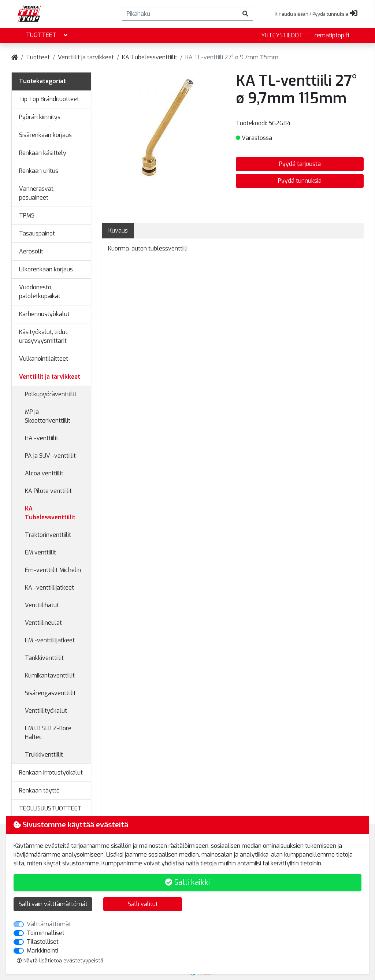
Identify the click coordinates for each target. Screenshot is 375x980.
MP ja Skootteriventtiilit (48, 416)
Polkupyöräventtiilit (51, 394)
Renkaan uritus (39, 171)
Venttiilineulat (43, 623)
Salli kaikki (187, 882)
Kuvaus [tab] (118, 231)
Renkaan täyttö (39, 790)
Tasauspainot (37, 233)
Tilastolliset (43, 942)
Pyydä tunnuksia (300, 181)
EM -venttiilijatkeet (50, 640)
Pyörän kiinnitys (40, 117)
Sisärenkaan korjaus (45, 135)
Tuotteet (47, 35)
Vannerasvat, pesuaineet (37, 193)
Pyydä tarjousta (300, 164)
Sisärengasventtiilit (50, 693)
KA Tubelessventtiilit (150, 57)
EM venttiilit (40, 552)
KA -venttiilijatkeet (49, 588)
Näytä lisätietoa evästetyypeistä (60, 961)
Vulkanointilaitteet (44, 359)
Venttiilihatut (42, 605)
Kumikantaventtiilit (50, 675)
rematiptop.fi (332, 35)
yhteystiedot (282, 35)
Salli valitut (143, 904)
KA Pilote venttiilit (48, 491)
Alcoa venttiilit (44, 473)
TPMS (27, 216)
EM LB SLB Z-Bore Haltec (48, 733)
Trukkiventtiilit (44, 755)
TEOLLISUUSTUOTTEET (50, 808)
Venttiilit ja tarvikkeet (86, 57)
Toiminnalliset (46, 933)
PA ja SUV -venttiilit (50, 456)
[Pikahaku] (180, 14)
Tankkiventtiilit (44, 658)
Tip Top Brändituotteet (49, 99)
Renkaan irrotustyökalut (51, 773)
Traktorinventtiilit (48, 535)
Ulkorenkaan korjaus (46, 269)
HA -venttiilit (42, 438)
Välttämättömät (49, 924)
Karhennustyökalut (44, 314)
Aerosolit (31, 251)
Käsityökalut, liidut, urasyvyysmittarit (44, 336)
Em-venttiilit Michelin (53, 570)
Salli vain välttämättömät (53, 904)
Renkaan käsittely (43, 153)
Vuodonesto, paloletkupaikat (40, 292)
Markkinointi (42, 951)
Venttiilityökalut (46, 711)
